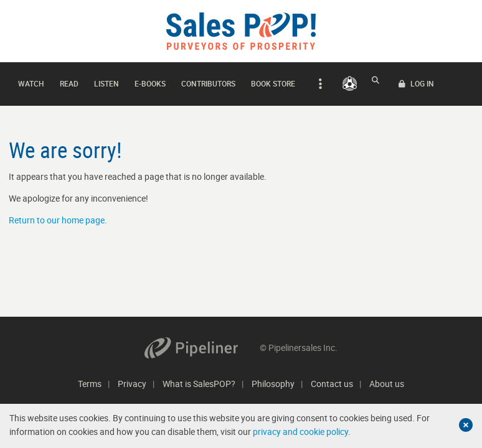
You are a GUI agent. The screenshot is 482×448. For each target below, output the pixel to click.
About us (387, 384)
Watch (31, 80)
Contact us (332, 384)
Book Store (273, 80)
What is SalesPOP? (199, 384)
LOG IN (450, 81)
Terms (90, 384)
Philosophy (273, 384)
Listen (106, 80)
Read (69, 80)
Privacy (132, 384)
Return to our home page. (58, 214)
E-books (150, 80)
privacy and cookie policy (300, 432)
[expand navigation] (319, 81)
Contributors (208, 80)
